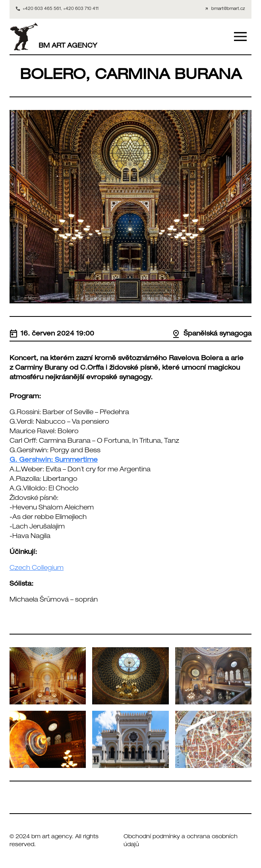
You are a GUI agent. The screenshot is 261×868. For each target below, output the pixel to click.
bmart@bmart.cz (228, 9)
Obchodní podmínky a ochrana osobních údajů (181, 841)
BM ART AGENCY (53, 37)
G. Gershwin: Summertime (54, 461)
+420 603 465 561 (42, 9)
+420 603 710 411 (81, 9)
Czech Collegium (37, 569)
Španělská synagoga (212, 334)
